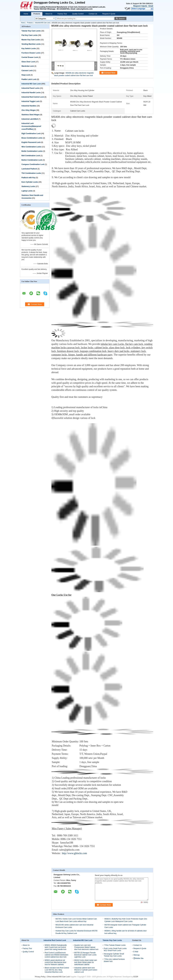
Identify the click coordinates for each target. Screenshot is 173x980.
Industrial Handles (29, 106)
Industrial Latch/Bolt (30, 119)
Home (26, 14)
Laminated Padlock (29, 169)
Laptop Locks (27, 191)
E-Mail (136, 952)
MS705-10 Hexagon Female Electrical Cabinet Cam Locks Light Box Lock (85, 955)
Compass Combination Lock (33, 164)
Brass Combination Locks (32, 138)
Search (122, 19)
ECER (136, 977)
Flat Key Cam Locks (30, 35)
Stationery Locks (28, 186)
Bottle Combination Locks (32, 151)
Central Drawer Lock (30, 57)
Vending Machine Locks (31, 44)
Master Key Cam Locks (31, 40)
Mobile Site (138, 958)
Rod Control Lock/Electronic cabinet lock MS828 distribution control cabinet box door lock (57, 955)
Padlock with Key (29, 178)
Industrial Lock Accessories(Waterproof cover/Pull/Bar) (31, 126)
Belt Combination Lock (31, 156)
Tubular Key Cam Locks (31, 31)
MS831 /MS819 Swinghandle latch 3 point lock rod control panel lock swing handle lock (56, 947)
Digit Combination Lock (31, 134)
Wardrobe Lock (28, 66)
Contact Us (93, 14)
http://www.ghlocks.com (74, 853)
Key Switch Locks (29, 48)
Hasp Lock (26, 75)
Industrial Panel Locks (31, 88)
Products (37, 14)
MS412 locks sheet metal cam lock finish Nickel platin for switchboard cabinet (86, 962)
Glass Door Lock (28, 62)
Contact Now (110, 73)
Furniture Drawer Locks (31, 53)
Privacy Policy (40, 977)
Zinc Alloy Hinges (29, 110)
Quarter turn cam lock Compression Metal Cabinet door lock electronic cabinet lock (86, 947)
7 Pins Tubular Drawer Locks (115, 945)
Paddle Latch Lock (29, 79)
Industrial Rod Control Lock (33, 97)
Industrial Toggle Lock (31, 101)
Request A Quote (140, 6)
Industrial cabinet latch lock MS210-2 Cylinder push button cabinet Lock (86, 970)
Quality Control (78, 14)
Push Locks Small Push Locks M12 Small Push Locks (115, 949)
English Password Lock (31, 142)
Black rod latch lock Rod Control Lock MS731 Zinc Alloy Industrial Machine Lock (57, 970)
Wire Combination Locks (32, 147)
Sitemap (136, 955)
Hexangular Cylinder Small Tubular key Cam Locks (114, 955)
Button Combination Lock (32, 160)
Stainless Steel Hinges (31, 115)
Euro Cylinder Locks (30, 182)
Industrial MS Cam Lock (43, 23)
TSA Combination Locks (31, 173)
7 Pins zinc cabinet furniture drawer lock (114, 960)
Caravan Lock (27, 71)
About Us (49, 14)
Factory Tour (62, 14)
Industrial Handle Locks (31, 93)
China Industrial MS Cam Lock (58, 977)
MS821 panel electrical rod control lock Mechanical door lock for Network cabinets (56, 962)
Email (151, 6)
